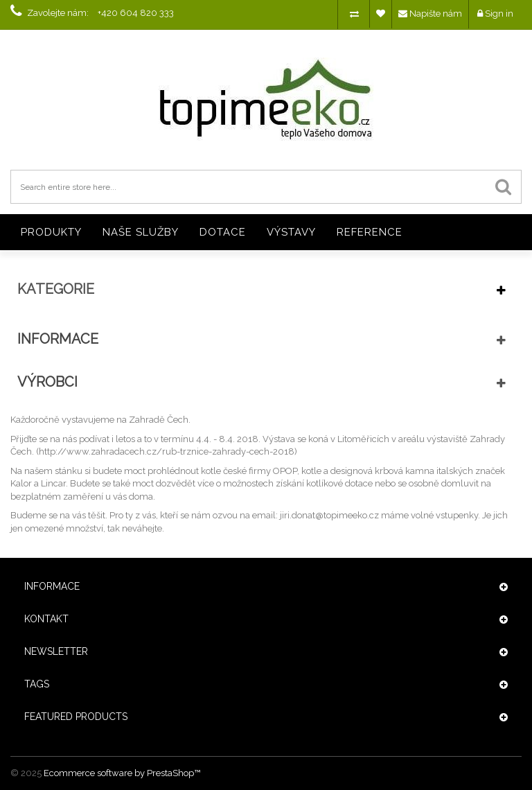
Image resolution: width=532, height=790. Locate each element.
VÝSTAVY (291, 232)
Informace (58, 339)
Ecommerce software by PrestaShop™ (122, 773)
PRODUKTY (51, 232)
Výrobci (47, 382)
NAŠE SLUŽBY (141, 232)
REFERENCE (370, 232)
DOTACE (223, 232)
